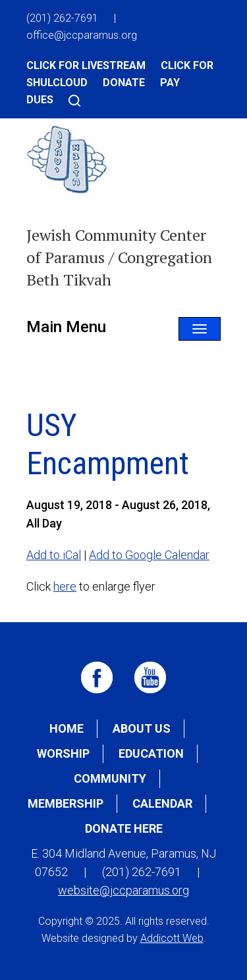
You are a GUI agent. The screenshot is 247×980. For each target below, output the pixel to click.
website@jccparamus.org (123, 890)
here (65, 586)
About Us (142, 728)
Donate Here (124, 828)
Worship (63, 753)
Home (67, 728)
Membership (66, 803)
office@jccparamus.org (82, 35)
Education (151, 753)
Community (110, 778)
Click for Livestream (86, 65)
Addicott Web (172, 938)
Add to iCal (54, 555)
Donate (124, 83)
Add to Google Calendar (149, 555)
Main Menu (66, 327)
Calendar (162, 803)
